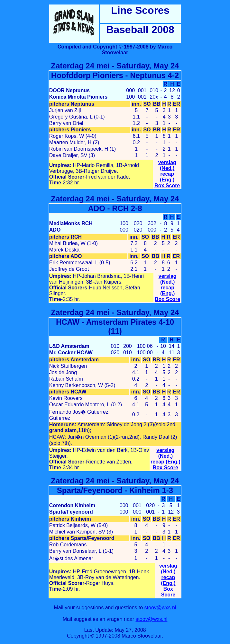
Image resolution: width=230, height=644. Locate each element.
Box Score (167, 185)
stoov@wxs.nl (160, 608)
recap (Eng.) (167, 177)
